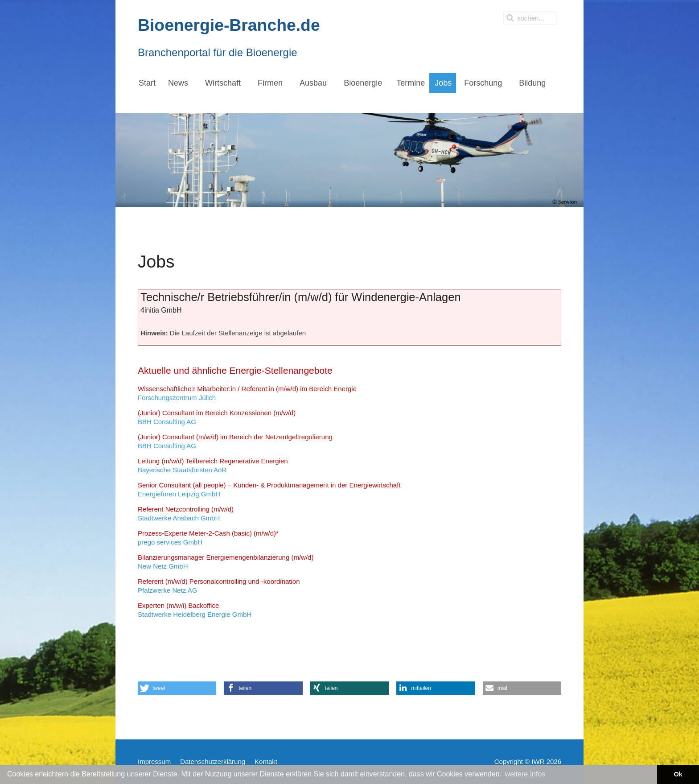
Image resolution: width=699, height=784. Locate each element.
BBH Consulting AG (217, 417)
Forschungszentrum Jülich (247, 393)
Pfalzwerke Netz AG (219, 586)
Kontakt (266, 761)
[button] (177, 688)
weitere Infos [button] (525, 774)
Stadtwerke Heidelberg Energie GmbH (195, 610)
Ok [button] (678, 774)
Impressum (154, 761)
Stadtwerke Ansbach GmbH (186, 514)
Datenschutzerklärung (213, 761)
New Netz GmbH (226, 562)
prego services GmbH (208, 538)
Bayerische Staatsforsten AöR (213, 465)
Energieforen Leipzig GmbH (269, 489)
